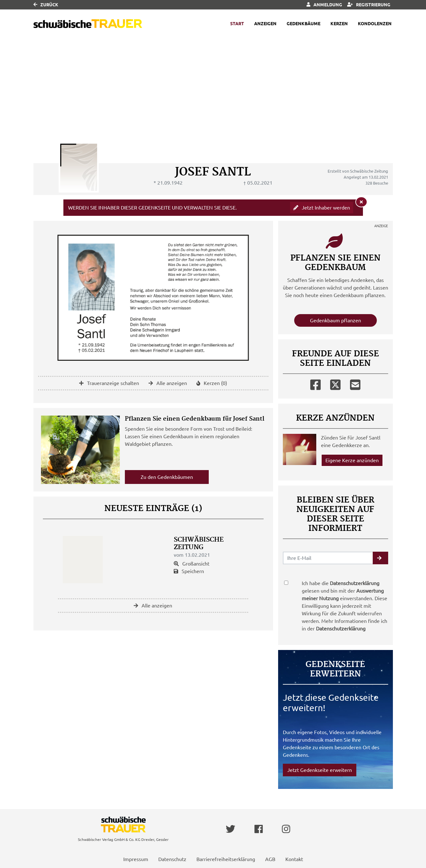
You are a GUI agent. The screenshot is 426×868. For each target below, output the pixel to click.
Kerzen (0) (212, 383)
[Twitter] (335, 383)
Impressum (136, 859)
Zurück (46, 5)
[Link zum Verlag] (88, 24)
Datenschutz (172, 859)
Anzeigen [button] (265, 24)
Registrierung (369, 5)
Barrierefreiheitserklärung (226, 859)
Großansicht (192, 564)
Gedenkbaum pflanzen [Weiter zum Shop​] (336, 320)
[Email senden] (328, 558)
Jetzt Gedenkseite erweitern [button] (320, 770)
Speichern (189, 571)
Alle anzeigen (168, 383)
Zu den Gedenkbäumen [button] (167, 477)
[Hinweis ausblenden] (361, 202)
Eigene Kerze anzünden (352, 460)
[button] (380, 558)
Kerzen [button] (339, 24)
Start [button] (237, 24)
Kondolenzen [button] (375, 24)
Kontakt (294, 859)
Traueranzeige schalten (109, 383)
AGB (270, 859)
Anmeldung (324, 5)
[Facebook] (315, 383)
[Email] (355, 383)
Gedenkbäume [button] (303, 24)
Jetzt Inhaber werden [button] (322, 208)
